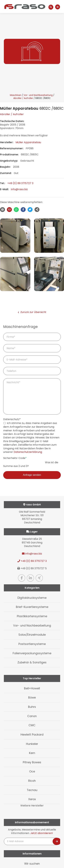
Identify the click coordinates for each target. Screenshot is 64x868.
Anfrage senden (32, 475)
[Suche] (51, 7)
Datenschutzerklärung (28, 452)
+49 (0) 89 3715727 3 (20, 183)
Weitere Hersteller (32, 806)
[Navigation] (58, 7)
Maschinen (16, 95)
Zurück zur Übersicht (32, 312)
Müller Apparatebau (28, 142)
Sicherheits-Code (15, 458)
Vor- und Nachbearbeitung (38, 95)
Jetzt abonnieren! (42, 833)
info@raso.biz (19, 189)
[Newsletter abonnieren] (57, 841)
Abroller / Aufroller (23, 98)
